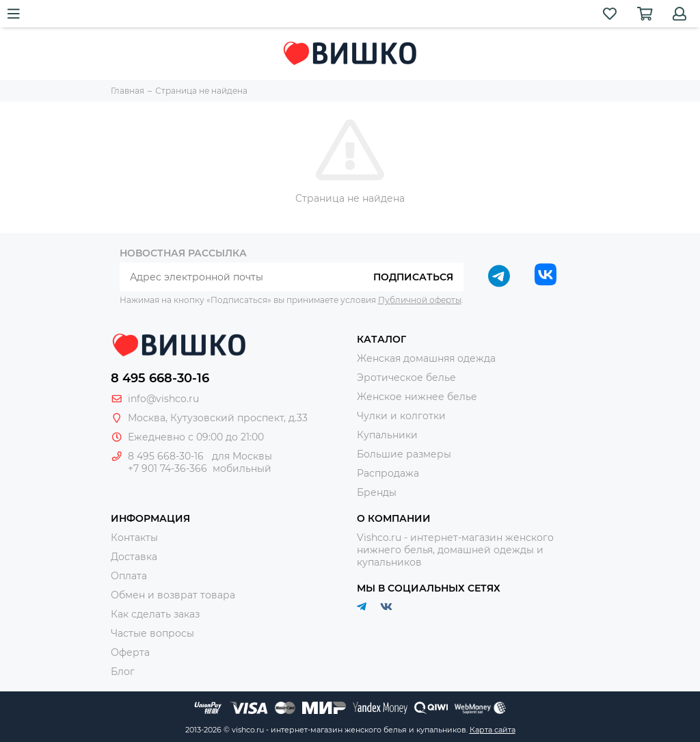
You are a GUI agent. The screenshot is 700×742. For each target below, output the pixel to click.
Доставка (134, 557)
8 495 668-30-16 (160, 378)
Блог (123, 672)
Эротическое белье (406, 377)
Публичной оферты (420, 300)
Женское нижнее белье (417, 397)
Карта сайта (493, 730)
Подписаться (413, 277)
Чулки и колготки (401, 416)
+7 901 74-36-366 (167, 468)
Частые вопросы (152, 633)
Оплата (129, 576)
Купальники (387, 435)
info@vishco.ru (163, 399)
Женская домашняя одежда (426, 358)
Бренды (377, 492)
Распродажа (388, 473)
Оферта (130, 652)
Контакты (134, 538)
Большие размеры (404, 454)
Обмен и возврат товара (173, 595)
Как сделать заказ (155, 614)
